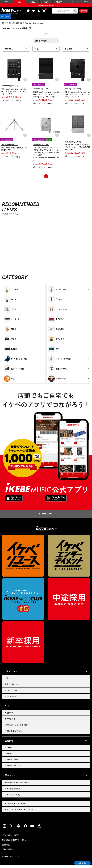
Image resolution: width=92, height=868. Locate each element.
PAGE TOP (48, 517)
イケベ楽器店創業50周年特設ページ (46, 6)
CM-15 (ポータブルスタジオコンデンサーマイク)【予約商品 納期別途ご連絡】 (77, 150)
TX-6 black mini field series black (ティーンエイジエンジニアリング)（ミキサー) (14, 95)
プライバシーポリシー (12, 838)
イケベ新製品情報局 (12, 792)
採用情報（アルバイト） (14, 769)
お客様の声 (9, 716)
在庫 (37, 52)
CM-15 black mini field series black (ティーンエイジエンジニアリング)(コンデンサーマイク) (46, 97)
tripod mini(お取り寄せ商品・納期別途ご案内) (14, 152)
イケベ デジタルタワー (14, 798)
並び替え (9, 52)
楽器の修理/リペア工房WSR (16, 807)
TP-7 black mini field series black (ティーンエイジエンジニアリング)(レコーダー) (78, 97)
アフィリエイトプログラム (15, 699)
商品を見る (80, 862)
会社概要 (8, 750)
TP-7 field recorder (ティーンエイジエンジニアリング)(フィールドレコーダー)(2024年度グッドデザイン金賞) (46, 154)
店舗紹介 (8, 757)
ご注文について (11, 681)
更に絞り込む (41, 44)
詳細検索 (84, 12)
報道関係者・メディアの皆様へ (17, 728)
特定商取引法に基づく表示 (14, 843)
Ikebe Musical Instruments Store (17, 786)
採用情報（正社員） (12, 763)
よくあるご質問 (11, 693)
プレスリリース (9, 852)
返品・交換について (12, 687)
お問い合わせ (10, 722)
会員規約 (6, 848)
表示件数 (68, 52)
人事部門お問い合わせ (13, 734)
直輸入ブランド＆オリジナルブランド (19, 813)
